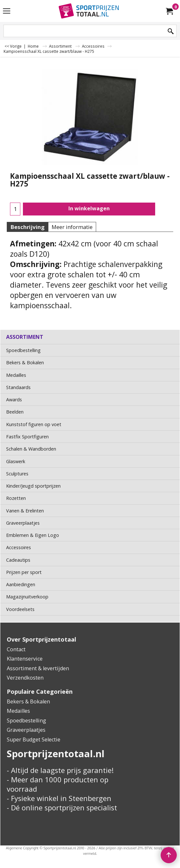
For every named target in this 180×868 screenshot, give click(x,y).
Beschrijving (27, 227)
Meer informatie (72, 227)
